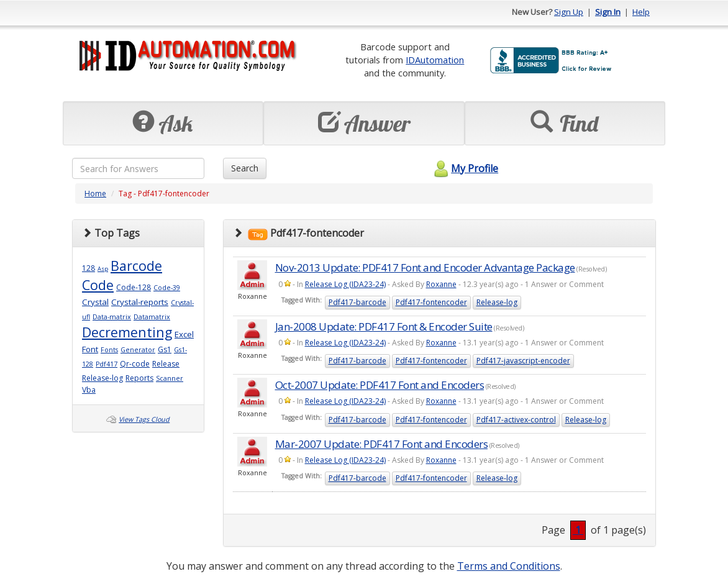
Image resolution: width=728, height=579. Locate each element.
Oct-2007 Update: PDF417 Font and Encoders (380, 385)
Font (90, 349)
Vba (89, 390)
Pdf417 (107, 364)
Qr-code (135, 364)
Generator (138, 350)
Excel (184, 334)
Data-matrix (112, 317)
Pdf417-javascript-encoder (523, 361)
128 (89, 268)
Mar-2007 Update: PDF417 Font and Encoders (382, 444)
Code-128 (134, 287)
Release (166, 364)
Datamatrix (152, 317)
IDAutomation (435, 60)
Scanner (170, 378)
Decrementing (127, 332)
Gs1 (165, 349)
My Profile (464, 168)
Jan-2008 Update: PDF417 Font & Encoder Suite (384, 326)
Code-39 (167, 288)
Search (245, 168)
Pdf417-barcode (357, 302)
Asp (103, 269)
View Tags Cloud (144, 419)
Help (641, 12)
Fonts (109, 350)
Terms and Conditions (509, 566)
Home (95, 194)
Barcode (136, 266)
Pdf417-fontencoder (431, 302)
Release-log (102, 378)
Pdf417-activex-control (516, 420)
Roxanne (441, 284)
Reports (139, 378)
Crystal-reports (140, 302)
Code (98, 285)
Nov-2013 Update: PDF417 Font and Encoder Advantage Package (425, 267)
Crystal (95, 302)
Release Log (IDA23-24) (345, 284)
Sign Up (569, 12)
